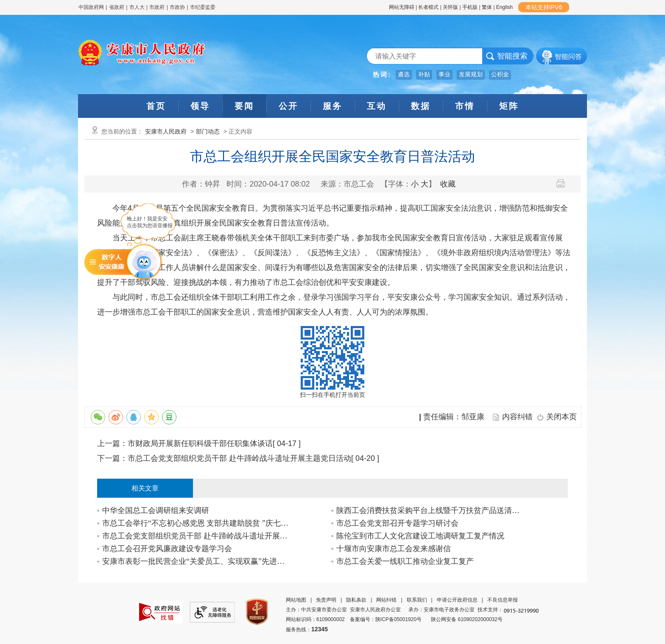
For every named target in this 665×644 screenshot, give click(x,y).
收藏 (448, 184)
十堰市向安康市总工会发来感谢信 (394, 549)
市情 (465, 106)
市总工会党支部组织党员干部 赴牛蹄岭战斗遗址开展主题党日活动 (239, 458)
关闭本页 (562, 417)
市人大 (137, 7)
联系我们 (417, 600)
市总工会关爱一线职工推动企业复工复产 (405, 561)
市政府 (157, 7)
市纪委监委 (203, 7)
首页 (156, 106)
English (504, 7)
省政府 (117, 7)
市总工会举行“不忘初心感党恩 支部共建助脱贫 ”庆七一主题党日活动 (196, 523)
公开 (288, 106)
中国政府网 (91, 7)
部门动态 (208, 131)
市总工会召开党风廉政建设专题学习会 (167, 549)
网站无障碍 (402, 7)
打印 (564, 184)
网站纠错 (386, 600)
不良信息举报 (503, 600)
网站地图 (296, 600)
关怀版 (450, 7)
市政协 (177, 7)
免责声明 (326, 600)
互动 (377, 106)
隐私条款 (356, 600)
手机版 (470, 7)
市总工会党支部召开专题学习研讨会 (397, 523)
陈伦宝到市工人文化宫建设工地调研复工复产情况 (420, 536)
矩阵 (509, 106)
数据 (421, 106)
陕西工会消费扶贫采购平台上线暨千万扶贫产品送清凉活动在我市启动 (430, 510)
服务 (332, 106)
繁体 (487, 7)
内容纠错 (517, 417)
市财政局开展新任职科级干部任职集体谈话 (200, 443)
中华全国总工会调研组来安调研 (156, 510)
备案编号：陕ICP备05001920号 (386, 619)
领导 (200, 106)
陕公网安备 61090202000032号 (467, 619)
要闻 (244, 106)
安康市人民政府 (166, 131)
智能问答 (568, 57)
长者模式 (428, 7)
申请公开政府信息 (457, 600)
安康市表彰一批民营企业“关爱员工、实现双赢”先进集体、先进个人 (196, 561)
